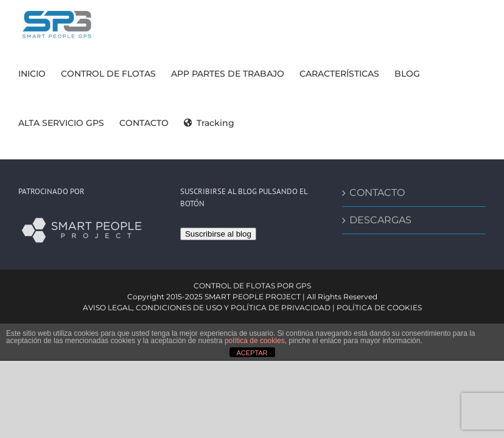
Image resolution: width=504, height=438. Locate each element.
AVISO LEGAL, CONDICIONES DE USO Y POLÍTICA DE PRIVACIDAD (207, 308)
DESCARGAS (380, 220)
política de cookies (255, 341)
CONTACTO (377, 193)
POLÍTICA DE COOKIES (379, 308)
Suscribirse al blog (218, 234)
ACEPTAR (252, 353)
